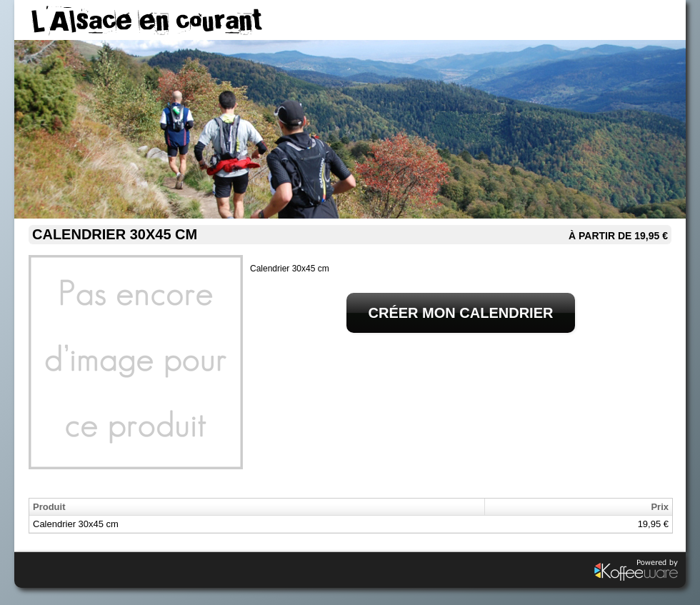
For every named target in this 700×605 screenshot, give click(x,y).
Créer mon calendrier (461, 313)
